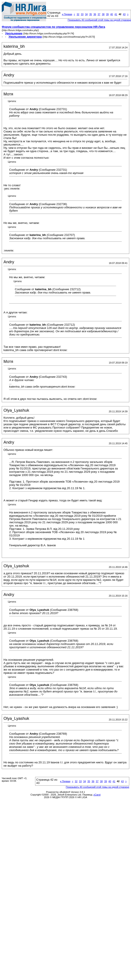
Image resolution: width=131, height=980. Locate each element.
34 (86, 14)
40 (112, 14)
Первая (67, 14)
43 (124, 14)
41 (116, 14)
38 (103, 14)
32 (78, 14)
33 (82, 14)
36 (95, 14)
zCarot (97, 795)
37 (99, 14)
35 (91, 14)
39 (107, 14)
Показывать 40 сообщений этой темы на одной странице (97, 787)
